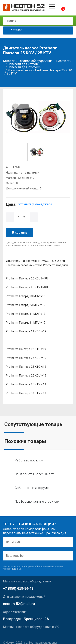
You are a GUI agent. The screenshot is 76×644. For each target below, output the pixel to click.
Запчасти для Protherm (24, 67)
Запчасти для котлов (23, 64)
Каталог (13, 30)
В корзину (20, 232)
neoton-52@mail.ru (19, 604)
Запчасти (65, 61)
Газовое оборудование (36, 61)
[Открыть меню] (52, 6)
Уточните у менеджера (35, 204)
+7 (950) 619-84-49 (18, 589)
